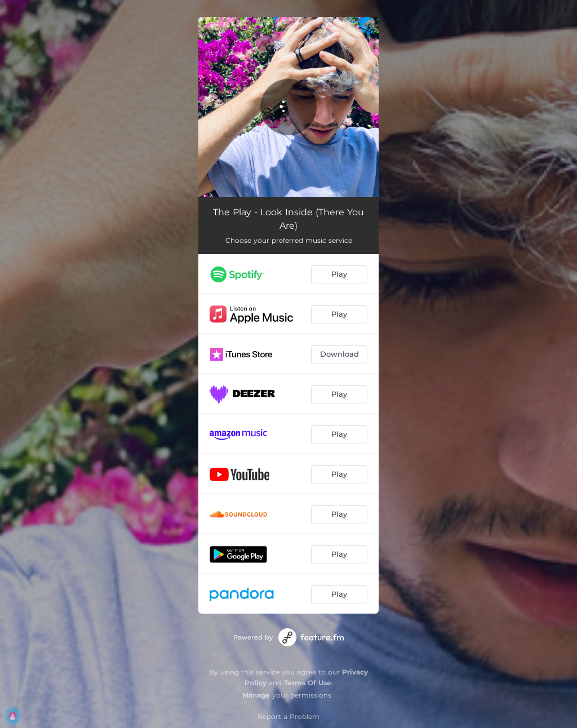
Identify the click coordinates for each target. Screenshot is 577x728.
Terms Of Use (308, 683)
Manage (256, 695)
